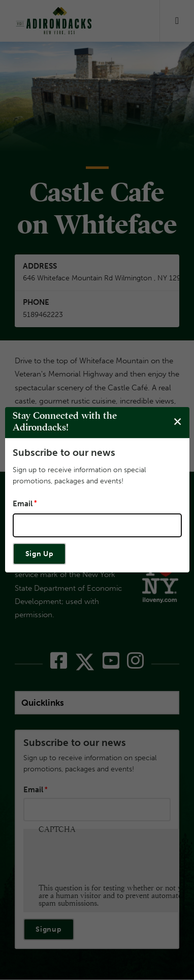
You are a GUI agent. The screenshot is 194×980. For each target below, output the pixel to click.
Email (23, 504)
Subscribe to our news (64, 453)
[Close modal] (177, 422)
